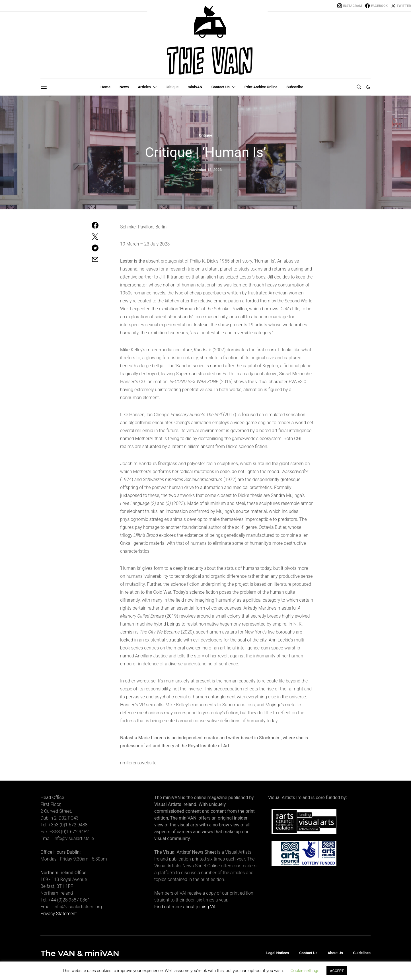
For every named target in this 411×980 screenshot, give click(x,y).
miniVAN (195, 87)
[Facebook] (376, 6)
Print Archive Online (261, 87)
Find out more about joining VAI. (186, 907)
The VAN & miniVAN (80, 953)
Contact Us (221, 87)
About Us (335, 953)
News (124, 87)
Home (105, 87)
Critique (172, 87)
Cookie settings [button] (305, 971)
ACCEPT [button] (337, 971)
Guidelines (362, 953)
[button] (368, 87)
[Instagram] (350, 6)
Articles (144, 87)
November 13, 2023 (205, 170)
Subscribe (295, 87)
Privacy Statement (59, 914)
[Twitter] (401, 6)
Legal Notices (278, 953)
